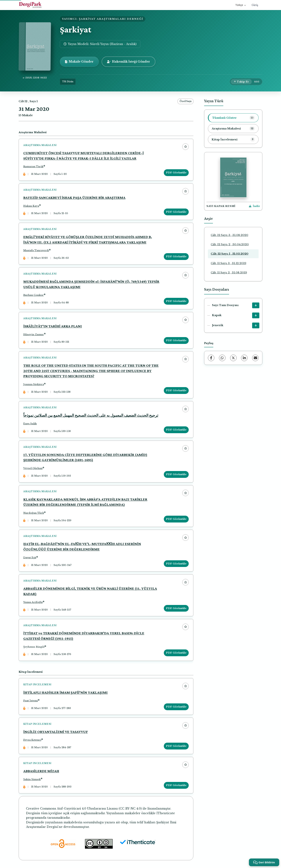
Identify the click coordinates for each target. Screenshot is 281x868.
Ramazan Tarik (33, 167)
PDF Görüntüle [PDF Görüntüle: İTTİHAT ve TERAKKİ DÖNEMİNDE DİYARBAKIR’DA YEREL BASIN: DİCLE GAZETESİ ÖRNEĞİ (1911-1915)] (176, 653)
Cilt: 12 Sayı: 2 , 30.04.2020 (230, 244)
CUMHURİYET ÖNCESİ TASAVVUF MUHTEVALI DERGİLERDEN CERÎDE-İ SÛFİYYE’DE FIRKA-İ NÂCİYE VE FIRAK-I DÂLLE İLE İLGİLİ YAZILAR (84, 156)
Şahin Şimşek (32, 780)
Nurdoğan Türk (34, 513)
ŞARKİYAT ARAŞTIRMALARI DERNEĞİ (111, 19)
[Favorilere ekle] (185, 147)
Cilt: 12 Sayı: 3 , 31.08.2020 (229, 235)
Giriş (255, 5)
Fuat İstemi (31, 701)
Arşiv (209, 219)
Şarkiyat (76, 29)
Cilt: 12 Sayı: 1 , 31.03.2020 (230, 254)
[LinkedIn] (244, 358)
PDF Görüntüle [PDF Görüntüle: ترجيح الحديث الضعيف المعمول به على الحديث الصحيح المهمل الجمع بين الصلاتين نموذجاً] (176, 430)
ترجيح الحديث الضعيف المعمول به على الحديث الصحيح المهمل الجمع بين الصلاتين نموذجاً (91, 416)
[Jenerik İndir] (256, 325)
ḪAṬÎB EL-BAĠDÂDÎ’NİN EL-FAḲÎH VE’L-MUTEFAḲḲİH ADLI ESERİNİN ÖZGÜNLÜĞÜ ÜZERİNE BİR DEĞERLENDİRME (82, 547)
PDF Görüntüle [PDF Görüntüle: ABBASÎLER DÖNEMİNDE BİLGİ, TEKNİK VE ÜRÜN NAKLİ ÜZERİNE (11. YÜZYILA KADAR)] (176, 609)
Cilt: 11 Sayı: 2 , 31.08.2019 (229, 272)
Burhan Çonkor (34, 295)
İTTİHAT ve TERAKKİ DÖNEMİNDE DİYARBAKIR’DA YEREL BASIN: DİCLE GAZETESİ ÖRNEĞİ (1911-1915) (84, 636)
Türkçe (241, 5)
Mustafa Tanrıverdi (36, 251)
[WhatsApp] (222, 358)
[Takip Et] (241, 82)
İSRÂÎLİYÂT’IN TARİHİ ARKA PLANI (53, 326)
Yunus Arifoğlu (33, 603)
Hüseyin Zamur (34, 335)
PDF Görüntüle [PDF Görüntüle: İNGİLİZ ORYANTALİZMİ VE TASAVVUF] (176, 747)
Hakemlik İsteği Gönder (128, 62)
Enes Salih (30, 424)
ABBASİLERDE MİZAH (41, 772)
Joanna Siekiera (34, 385)
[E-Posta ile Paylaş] (255, 358)
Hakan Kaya (31, 206)
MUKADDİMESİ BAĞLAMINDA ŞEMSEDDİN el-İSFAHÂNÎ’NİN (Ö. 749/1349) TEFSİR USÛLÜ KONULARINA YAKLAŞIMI (91, 284)
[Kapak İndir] (256, 315)
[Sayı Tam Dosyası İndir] (256, 305)
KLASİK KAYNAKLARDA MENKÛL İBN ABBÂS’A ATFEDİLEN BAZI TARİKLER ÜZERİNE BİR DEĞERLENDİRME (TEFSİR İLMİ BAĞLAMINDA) (85, 502)
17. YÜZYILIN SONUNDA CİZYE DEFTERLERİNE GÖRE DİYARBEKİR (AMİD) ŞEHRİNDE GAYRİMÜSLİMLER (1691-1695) (85, 458)
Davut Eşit (30, 558)
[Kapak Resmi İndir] (254, 206)
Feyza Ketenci (32, 740)
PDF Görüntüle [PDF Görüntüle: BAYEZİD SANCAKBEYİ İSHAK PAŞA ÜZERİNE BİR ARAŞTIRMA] (176, 212)
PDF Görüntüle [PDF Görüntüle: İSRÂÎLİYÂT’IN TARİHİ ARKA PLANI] (176, 341)
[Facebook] (211, 358)
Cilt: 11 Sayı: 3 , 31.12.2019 (228, 263)
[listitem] (233, 118)
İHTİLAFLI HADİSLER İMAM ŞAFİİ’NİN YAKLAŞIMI (66, 693)
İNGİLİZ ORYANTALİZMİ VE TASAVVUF (56, 732)
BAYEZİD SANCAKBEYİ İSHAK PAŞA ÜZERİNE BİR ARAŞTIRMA (74, 198)
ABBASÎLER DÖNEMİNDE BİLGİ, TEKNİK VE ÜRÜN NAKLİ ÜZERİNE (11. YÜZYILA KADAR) (90, 592)
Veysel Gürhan (33, 469)
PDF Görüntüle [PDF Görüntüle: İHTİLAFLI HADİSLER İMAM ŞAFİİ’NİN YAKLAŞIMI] (176, 707)
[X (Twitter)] (233, 358)
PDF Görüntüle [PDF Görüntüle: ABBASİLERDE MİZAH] (176, 786)
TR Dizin (68, 81)
